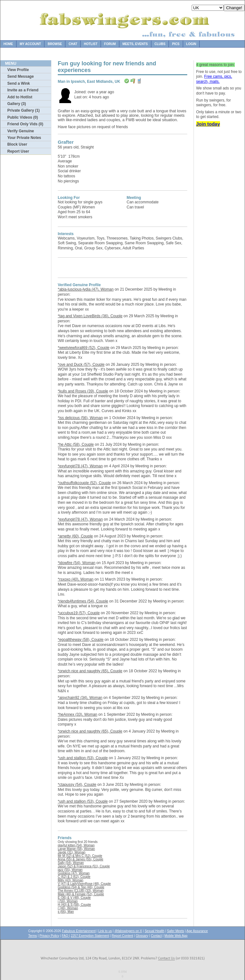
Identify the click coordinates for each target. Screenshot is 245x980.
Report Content (122, 936)
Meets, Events (135, 44)
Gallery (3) (17, 104)
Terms (33, 936)
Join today (208, 124)
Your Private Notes (24, 138)
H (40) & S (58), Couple (74, 905)
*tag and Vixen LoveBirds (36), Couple (90, 316)
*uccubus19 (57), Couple (79, 613)
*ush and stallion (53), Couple (83, 758)
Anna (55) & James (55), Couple (80, 859)
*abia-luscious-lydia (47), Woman (86, 289)
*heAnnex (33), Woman (78, 714)
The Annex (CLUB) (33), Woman (81, 891)
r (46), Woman (68, 908)
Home (8, 44)
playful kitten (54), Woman (76, 845)
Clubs (160, 44)
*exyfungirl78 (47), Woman (80, 466)
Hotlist (91, 44)
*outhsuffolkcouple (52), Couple (84, 483)
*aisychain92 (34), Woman (80, 698)
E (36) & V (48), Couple (74, 898)
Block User (17, 144)
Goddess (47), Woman (74, 873)
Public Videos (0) (23, 117)
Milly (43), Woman (70, 880)
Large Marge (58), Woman (76, 849)
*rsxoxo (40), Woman (76, 579)
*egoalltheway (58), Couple (81, 640)
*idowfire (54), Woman (77, 563)
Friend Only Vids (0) (25, 124)
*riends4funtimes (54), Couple (83, 601)
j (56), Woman (68, 901)
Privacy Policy (49, 936)
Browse (55, 44)
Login (191, 44)
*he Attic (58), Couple (76, 444)
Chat (73, 44)
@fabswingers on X (128, 931)
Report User (18, 151)
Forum (110, 44)
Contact (156, 936)
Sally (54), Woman (71, 863)
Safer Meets (175, 931)
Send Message (20, 76)
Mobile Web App (176, 936)
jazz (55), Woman (70, 870)
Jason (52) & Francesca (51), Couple (84, 866)
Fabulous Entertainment (79, 931)
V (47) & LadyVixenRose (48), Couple (84, 884)
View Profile (18, 70)
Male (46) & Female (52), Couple (81, 894)
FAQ (66, 936)
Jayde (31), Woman (72, 852)
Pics (176, 44)
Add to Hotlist (20, 97)
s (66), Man (66, 912)
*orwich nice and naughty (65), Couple (90, 671)
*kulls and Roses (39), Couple (83, 391)
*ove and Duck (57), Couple (81, 365)
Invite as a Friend (23, 90)
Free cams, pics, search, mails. (214, 79)
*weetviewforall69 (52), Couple (84, 348)
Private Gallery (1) (23, 110)
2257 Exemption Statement (90, 936)
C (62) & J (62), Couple (74, 877)
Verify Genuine (21, 131)
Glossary (142, 936)
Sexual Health (155, 931)
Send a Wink (19, 83)
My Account (30, 44)
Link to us (105, 931)
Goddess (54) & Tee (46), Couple (81, 887)
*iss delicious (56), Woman (80, 418)
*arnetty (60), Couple (75, 536)
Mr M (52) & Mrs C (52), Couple (80, 856)
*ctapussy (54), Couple (77, 785)
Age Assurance (197, 931)
